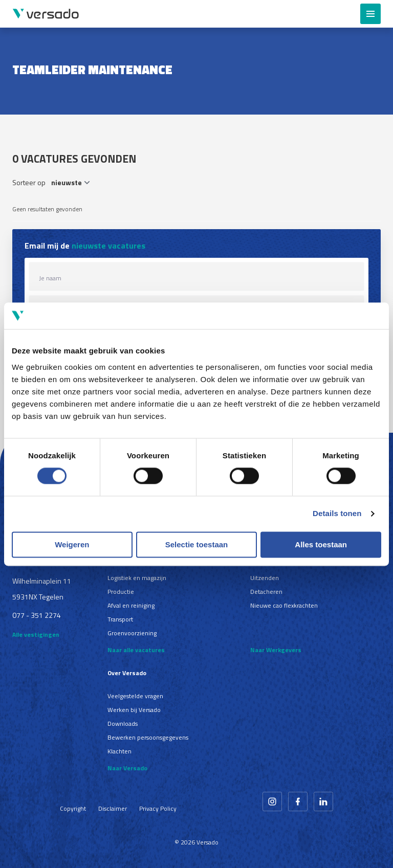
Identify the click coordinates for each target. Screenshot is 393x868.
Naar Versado (127, 768)
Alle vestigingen (36, 635)
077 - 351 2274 (37, 615)
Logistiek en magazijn (137, 578)
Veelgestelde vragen (135, 696)
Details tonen (337, 514)
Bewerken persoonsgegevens (148, 737)
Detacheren (266, 592)
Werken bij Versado (134, 710)
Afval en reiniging (131, 605)
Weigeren (72, 544)
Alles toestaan (321, 544)
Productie (121, 592)
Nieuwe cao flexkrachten (284, 605)
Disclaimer (113, 808)
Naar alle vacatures (136, 650)
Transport (120, 619)
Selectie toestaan (197, 544)
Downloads (123, 724)
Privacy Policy (158, 808)
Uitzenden (265, 578)
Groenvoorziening (132, 633)
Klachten (119, 751)
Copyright (73, 808)
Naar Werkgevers (276, 650)
